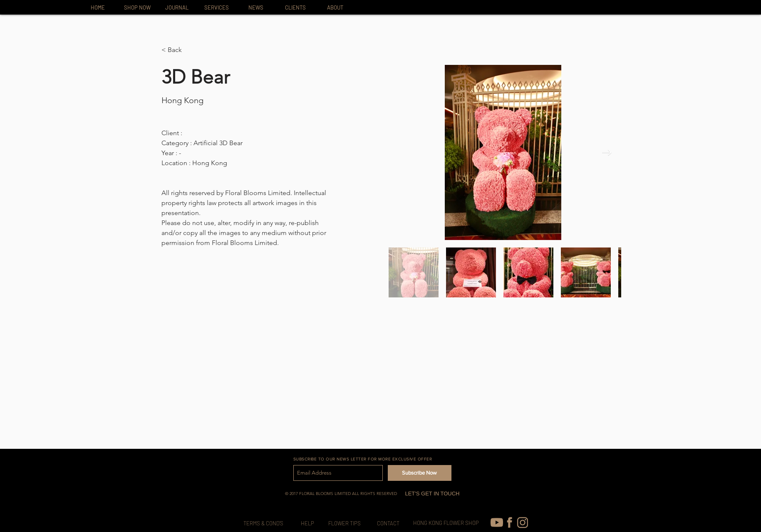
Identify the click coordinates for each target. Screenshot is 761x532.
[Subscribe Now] (420, 473)
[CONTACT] (388, 523)
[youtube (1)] (497, 522)
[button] (178, 50)
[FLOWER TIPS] (345, 523)
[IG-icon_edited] (523, 522)
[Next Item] (607, 152)
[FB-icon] (510, 522)
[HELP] (307, 523)
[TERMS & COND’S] (264, 523)
